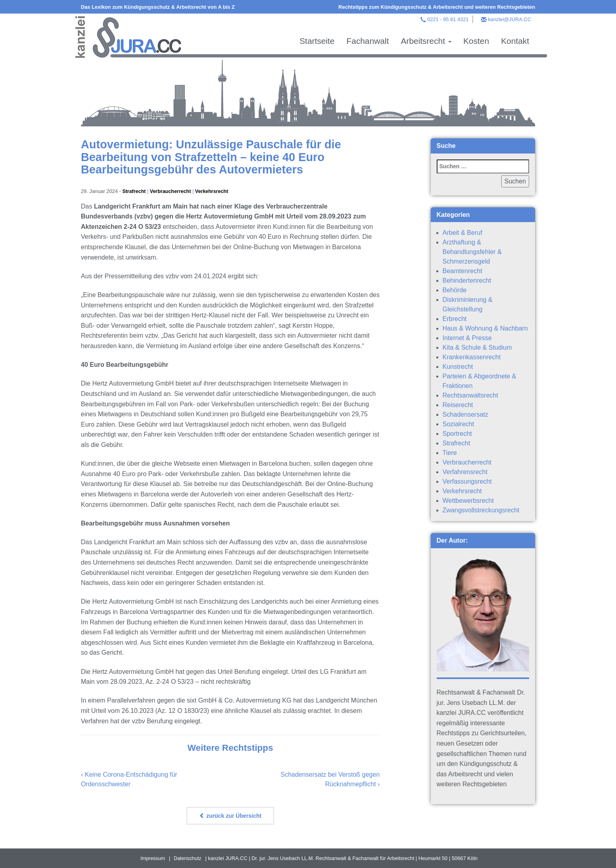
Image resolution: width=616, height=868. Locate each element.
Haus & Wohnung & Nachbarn (485, 328)
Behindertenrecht (467, 280)
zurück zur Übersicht (230, 816)
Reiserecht (458, 405)
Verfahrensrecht (465, 472)
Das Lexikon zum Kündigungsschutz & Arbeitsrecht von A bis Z (158, 7)
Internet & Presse (467, 338)
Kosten (476, 41)
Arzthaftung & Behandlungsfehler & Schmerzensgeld (472, 252)
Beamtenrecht (463, 271)
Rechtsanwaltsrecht (471, 395)
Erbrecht (455, 319)
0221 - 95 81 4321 (448, 19)
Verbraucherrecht (172, 191)
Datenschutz (188, 858)
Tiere (450, 453)
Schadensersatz (466, 414)
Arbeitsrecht (426, 41)
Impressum (152, 858)
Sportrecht (457, 434)
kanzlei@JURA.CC (510, 19)
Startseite (317, 41)
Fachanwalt (368, 41)
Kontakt (515, 41)
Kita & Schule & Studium (477, 347)
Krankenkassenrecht (472, 357)
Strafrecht (134, 191)
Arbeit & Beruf (463, 233)
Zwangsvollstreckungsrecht (481, 510)
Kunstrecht (458, 367)
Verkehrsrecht (214, 191)
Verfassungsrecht (467, 481)
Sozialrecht (458, 424)
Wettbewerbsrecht (468, 501)
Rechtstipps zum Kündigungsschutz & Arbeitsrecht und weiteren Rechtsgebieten (437, 7)
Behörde (455, 290)
